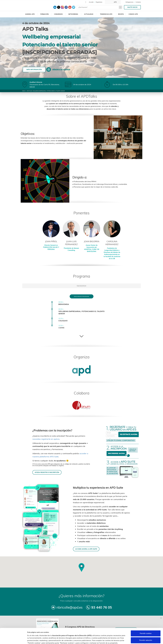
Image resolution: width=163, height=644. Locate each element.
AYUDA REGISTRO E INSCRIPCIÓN (47, 472)
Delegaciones (130, 2)
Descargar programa (82, 296)
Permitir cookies (146, 621)
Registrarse (99, 2)
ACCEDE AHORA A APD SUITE (86, 549)
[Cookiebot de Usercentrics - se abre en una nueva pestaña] (13, 640)
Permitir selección (146, 628)
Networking (73, 14)
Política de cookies (110, 633)
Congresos (58, 14)
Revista (121, 14)
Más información (34, 69)
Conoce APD (133, 14)
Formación (44, 14)
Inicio (24, 91)
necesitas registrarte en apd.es (46, 439)
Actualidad (89, 14)
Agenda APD (30, 14)
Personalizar (110, 640)
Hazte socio (132, 7)
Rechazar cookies (146, 635)
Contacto (138, 2)
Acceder (91, 2)
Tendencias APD (106, 14)
